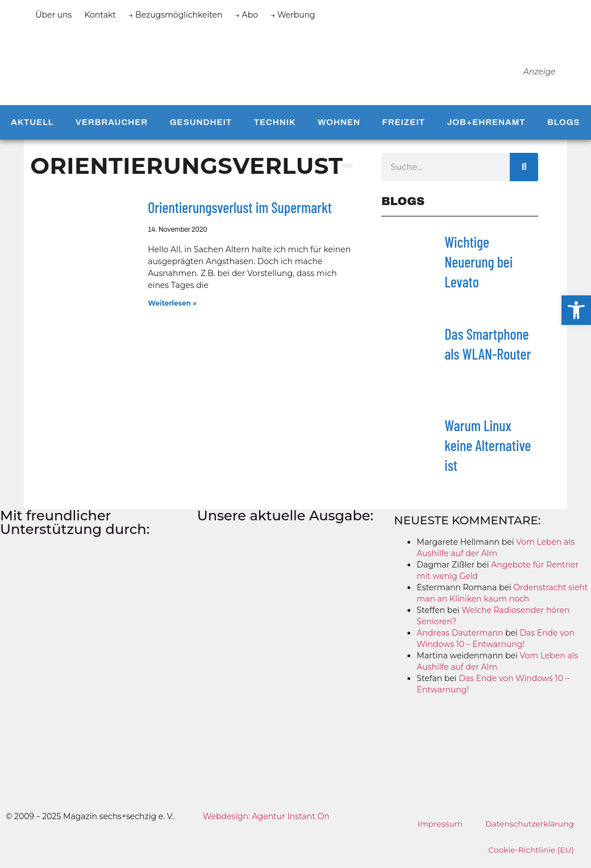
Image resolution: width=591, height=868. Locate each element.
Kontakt (100, 15)
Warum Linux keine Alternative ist (488, 449)
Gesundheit (201, 127)
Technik (275, 127)
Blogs (563, 127)
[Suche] (524, 171)
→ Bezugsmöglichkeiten (176, 15)
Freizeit (404, 127)
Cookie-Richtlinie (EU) (530, 854)
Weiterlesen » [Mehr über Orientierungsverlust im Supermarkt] (172, 307)
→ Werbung (293, 15)
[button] (576, 310)
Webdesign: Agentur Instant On (266, 821)
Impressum (439, 828)
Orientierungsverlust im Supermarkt (240, 212)
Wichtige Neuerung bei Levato (478, 266)
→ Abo (247, 15)
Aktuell (32, 127)
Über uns (53, 15)
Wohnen (339, 127)
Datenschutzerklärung (529, 828)
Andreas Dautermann (460, 637)
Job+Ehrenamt (486, 127)
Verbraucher (112, 127)
